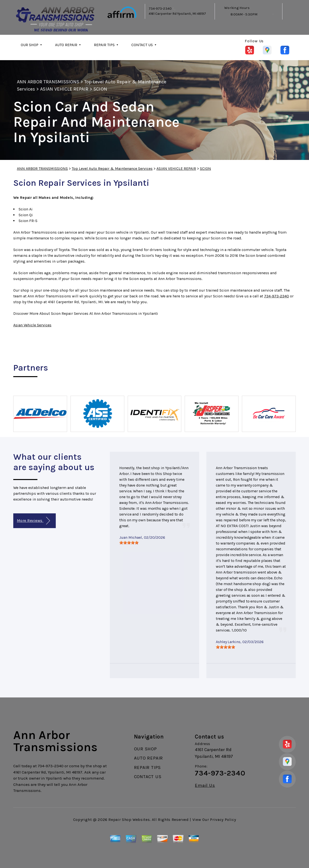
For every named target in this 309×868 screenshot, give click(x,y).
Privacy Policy (223, 820)
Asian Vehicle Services (32, 325)
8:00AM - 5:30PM (244, 14)
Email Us (205, 786)
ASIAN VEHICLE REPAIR (64, 89)
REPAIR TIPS (104, 45)
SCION (100, 89)
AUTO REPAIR (66, 45)
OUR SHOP (30, 45)
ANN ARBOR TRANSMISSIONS (48, 82)
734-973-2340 (160, 9)
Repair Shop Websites (129, 820)
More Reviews (33, 521)
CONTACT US (142, 45)
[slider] (129, 543)
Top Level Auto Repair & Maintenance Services (112, 169)
